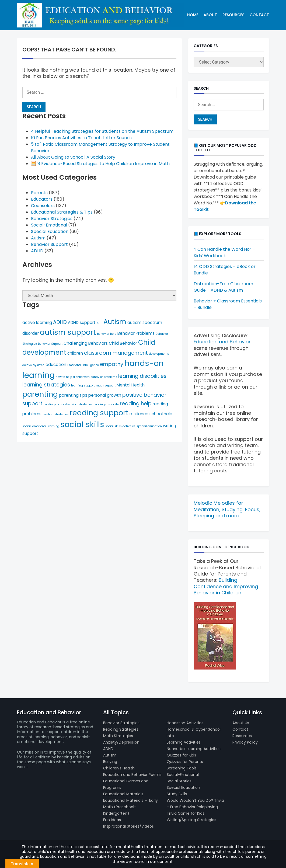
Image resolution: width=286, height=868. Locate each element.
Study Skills (177, 794)
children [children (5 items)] (75, 353)
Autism (38, 238)
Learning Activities (184, 742)
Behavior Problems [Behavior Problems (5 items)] (136, 333)
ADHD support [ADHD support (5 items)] (82, 323)
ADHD (37, 251)
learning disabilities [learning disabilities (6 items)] (142, 376)
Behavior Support (49, 244)
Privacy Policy (245, 742)
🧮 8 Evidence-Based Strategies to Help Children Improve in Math (100, 164)
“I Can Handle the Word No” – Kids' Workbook (224, 252)
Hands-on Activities (185, 723)
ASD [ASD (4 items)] (100, 323)
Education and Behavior (222, 342)
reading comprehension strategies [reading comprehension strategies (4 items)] (68, 404)
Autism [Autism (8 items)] (115, 322)
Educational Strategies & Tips (62, 212)
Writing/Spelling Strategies (191, 820)
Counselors (43, 206)
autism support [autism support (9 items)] (68, 332)
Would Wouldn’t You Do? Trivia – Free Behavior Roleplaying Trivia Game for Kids (195, 807)
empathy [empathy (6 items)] (112, 364)
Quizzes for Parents (185, 762)
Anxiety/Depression (121, 742)
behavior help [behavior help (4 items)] (107, 334)
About (210, 15)
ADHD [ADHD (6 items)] (60, 322)
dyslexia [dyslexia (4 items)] (39, 365)
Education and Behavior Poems (132, 775)
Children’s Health (119, 768)
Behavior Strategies (52, 219)
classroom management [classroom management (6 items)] (116, 353)
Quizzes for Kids (181, 755)
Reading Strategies (121, 729)
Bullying (110, 762)
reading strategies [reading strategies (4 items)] (56, 414)
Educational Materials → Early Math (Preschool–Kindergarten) (130, 807)
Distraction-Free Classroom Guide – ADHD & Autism (223, 287)
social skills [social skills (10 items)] (82, 424)
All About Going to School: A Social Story (73, 157)
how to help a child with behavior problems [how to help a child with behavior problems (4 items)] (86, 377)
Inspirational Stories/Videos (128, 826)
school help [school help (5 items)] (161, 414)
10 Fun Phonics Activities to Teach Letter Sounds (81, 138)
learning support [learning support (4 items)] (83, 386)
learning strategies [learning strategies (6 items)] (46, 385)
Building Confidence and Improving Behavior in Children (226, 586)
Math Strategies (118, 736)
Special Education (50, 231)
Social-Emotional (49, 225)
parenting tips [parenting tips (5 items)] (73, 395)
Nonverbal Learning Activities (194, 749)
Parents (39, 193)
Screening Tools (182, 768)
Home (193, 15)
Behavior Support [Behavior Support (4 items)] (50, 344)
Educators (42, 199)
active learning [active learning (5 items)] (37, 323)
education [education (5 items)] (56, 365)
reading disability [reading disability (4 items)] (106, 404)
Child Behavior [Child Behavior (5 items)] (123, 343)
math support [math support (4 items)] (106, 386)
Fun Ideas (112, 820)
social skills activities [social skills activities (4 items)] (120, 426)
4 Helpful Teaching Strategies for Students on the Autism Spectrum (102, 131)
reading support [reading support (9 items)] (99, 413)
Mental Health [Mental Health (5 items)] (131, 385)
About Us (241, 723)
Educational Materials (123, 794)
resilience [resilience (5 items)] (139, 414)
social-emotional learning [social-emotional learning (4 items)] (41, 426)
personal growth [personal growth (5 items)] (105, 395)
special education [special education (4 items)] (149, 426)
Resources (233, 15)
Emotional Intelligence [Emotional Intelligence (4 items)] (83, 365)
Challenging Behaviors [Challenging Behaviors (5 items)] (86, 343)
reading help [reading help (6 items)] (136, 404)
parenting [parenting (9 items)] (40, 394)
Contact (259, 15)
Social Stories (179, 781)
